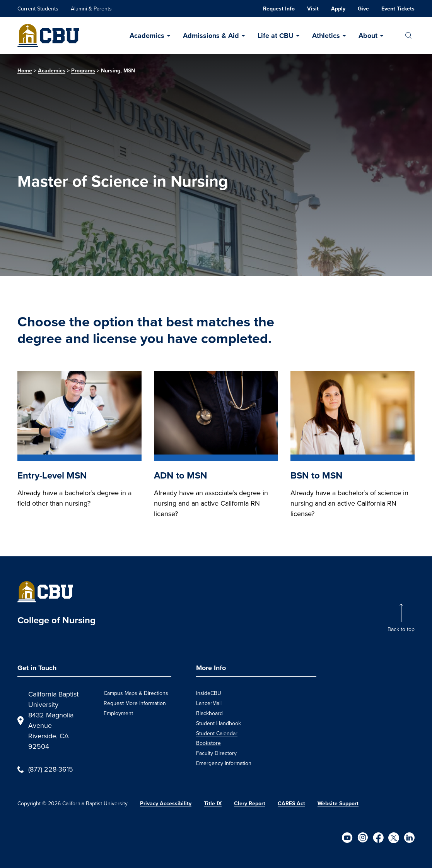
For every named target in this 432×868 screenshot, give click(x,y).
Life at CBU (276, 36)
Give (363, 9)
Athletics (326, 36)
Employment (118, 713)
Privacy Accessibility (166, 804)
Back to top (401, 629)
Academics (147, 36)
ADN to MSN (181, 475)
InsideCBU (209, 693)
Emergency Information (224, 763)
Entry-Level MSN (52, 475)
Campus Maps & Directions (136, 693)
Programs (83, 71)
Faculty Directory (216, 753)
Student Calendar (217, 733)
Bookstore (208, 743)
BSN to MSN (317, 475)
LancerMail (209, 703)
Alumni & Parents (91, 9)
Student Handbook (219, 723)
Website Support (338, 804)
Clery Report (250, 804)
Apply (338, 9)
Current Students (38, 9)
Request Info (279, 9)
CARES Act (291, 804)
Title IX (213, 804)
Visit (313, 9)
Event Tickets (398, 9)
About (368, 36)
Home (25, 71)
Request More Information (135, 703)
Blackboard (209, 713)
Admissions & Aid (211, 36)
